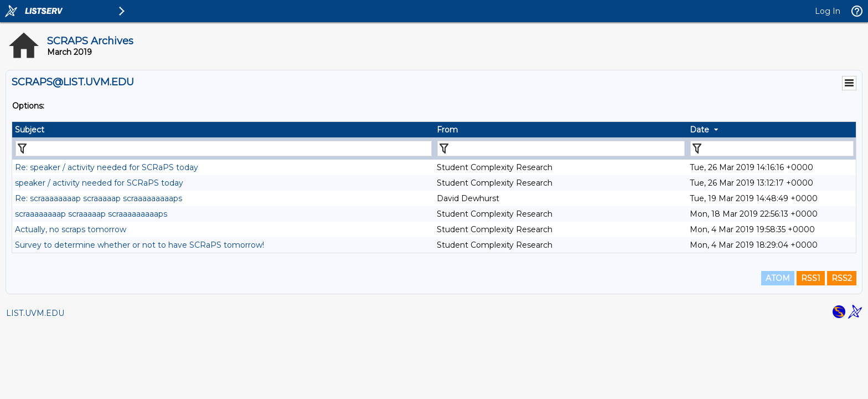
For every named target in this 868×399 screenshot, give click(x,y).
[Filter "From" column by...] (561, 149)
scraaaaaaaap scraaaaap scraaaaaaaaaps (91, 214)
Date (699, 130)
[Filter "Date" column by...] (772, 149)
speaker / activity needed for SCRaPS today (99, 183)
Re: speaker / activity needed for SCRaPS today (107, 167)
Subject (30, 130)
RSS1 (811, 278)
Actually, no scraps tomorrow (71, 229)
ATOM (778, 278)
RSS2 (842, 278)
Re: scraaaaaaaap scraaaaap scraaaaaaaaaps (99, 198)
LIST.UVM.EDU (35, 313)
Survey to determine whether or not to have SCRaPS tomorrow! (139, 245)
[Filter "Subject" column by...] (224, 149)
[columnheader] (223, 130)
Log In (828, 11)
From (447, 130)
